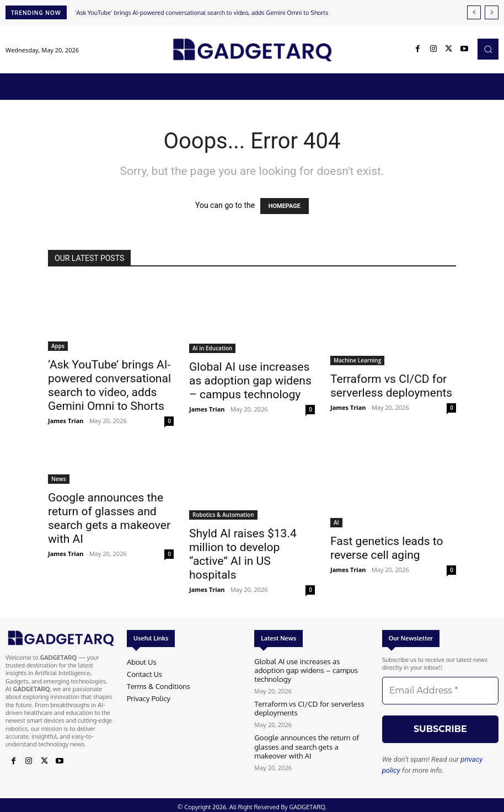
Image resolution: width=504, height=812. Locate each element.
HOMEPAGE (285, 206)
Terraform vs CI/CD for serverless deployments (391, 386)
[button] (488, 49)
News (59, 479)
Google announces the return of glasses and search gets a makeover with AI (109, 518)
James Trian (66, 421)
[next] (492, 12)
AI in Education (212, 348)
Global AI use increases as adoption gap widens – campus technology (250, 381)
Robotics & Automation (223, 515)
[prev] (474, 12)
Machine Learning (357, 360)
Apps (58, 346)
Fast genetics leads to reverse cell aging (387, 548)
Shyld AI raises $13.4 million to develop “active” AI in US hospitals (243, 554)
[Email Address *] (440, 691)
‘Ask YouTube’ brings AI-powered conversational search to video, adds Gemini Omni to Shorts (202, 13)
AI (336, 522)
